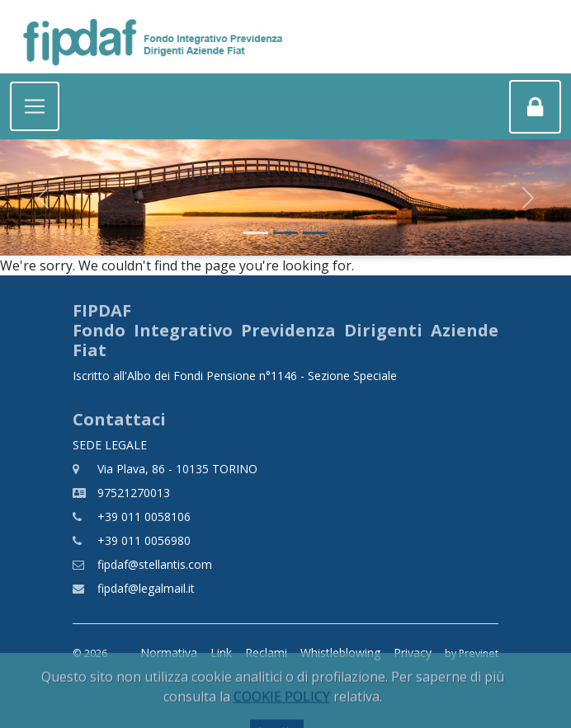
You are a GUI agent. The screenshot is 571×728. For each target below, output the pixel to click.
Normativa (169, 653)
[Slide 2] (285, 233)
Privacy (413, 653)
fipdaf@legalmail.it (146, 588)
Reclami (266, 653)
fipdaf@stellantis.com (155, 564)
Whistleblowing (340, 653)
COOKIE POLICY (282, 712)
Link (221, 653)
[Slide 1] (256, 233)
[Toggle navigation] (35, 106)
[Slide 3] (315, 233)
